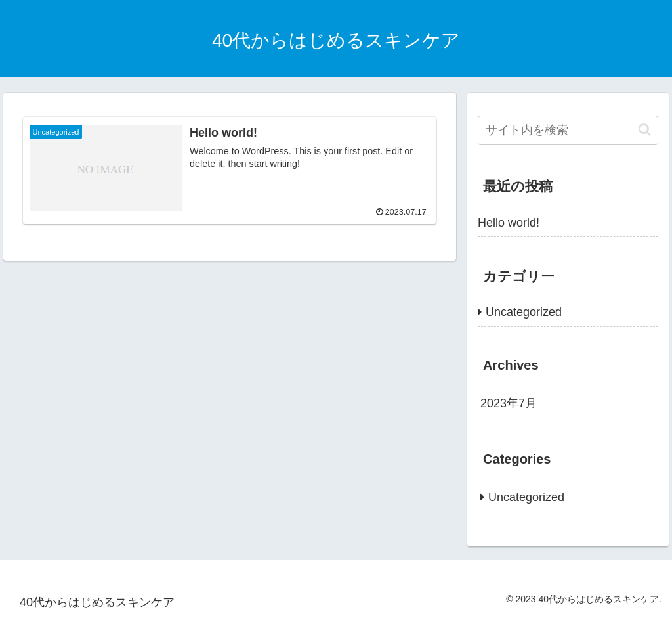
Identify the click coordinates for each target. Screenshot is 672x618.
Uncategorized (524, 312)
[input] (568, 130)
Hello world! (509, 223)
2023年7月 (509, 403)
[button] (645, 130)
